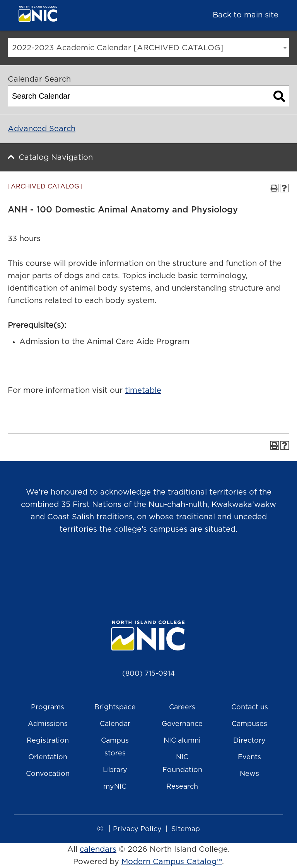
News (249, 774)
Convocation (48, 774)
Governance (182, 724)
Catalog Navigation (56, 158)
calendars (98, 849)
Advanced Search (42, 129)
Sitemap (186, 829)
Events (249, 757)
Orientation (48, 757)
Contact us (250, 707)
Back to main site (246, 15)
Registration (48, 741)
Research (182, 787)
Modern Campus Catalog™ (172, 862)
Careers (182, 707)
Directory (249, 741)
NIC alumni (182, 741)
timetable (143, 390)
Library (115, 770)
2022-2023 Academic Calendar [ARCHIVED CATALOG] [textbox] (118, 48)
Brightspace (115, 707)
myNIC (115, 787)
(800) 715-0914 (148, 674)
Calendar (115, 724)
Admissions (48, 724)
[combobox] (148, 48)
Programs (48, 707)
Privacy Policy (137, 829)
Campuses (249, 724)
